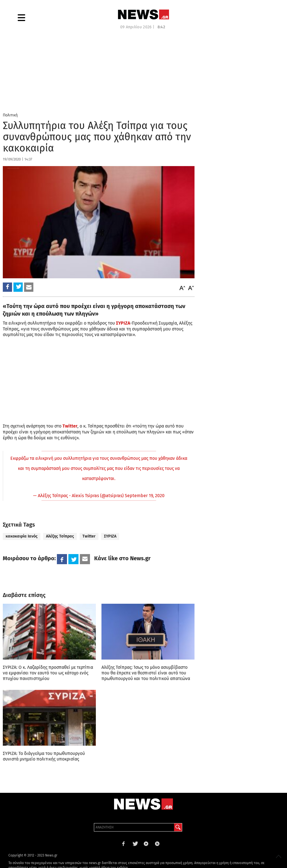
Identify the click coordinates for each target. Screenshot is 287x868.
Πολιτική (10, 115)
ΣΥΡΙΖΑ (110, 536)
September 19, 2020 (145, 496)
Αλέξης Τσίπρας (60, 536)
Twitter (89, 536)
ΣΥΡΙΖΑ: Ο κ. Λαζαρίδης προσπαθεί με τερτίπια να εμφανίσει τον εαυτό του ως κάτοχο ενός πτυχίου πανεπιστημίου (48, 673)
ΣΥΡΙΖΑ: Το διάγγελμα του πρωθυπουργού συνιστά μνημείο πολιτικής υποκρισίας (44, 756)
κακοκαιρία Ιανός (22, 536)
